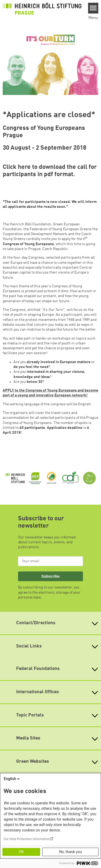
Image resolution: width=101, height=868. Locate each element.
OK (21, 852)
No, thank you (70, 852)
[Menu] (93, 8)
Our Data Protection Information (26, 839)
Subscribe (51, 576)
